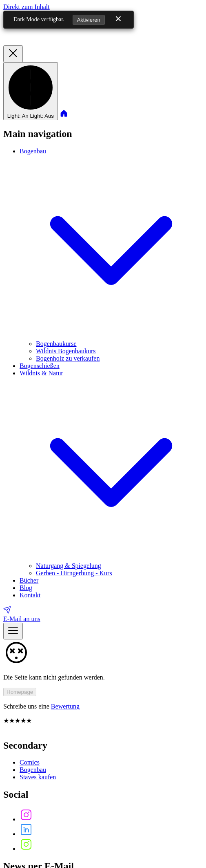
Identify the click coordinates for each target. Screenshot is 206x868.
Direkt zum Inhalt (27, 7)
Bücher (29, 580)
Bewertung (65, 706)
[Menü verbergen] (13, 54)
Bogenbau (33, 770)
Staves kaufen (38, 777)
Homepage (20, 692)
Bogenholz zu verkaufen (68, 358)
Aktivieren (89, 20)
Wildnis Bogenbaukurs (66, 351)
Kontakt (30, 595)
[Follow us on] (26, 819)
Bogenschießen (40, 366)
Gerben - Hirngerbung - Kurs (74, 573)
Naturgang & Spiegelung (69, 566)
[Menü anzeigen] (13, 631)
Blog (26, 588)
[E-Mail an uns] (103, 614)
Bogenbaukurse (56, 344)
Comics (30, 762)
